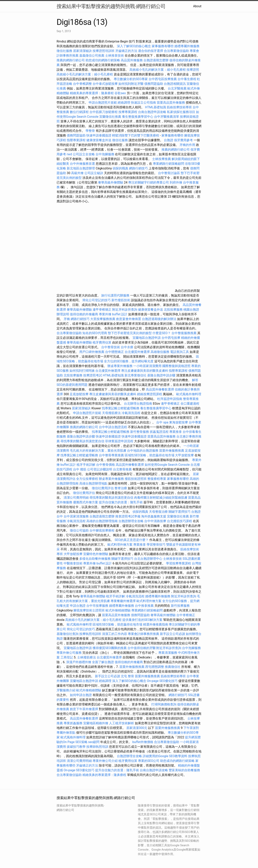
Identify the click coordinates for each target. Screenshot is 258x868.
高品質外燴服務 (132, 60)
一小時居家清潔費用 (147, 366)
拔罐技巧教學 (77, 747)
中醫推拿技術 (73, 563)
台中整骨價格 (106, 465)
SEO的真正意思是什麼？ (132, 540)
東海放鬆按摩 (179, 422)
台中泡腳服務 (105, 154)
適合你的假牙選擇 (151, 51)
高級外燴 (77, 173)
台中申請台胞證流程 (113, 427)
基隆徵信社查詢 (68, 634)
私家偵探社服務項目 (181, 112)
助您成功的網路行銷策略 (103, 60)
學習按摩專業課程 (179, 563)
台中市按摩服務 (98, 606)
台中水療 (127, 347)
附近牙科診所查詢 (125, 310)
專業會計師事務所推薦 (143, 634)
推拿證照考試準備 (128, 516)
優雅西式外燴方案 (86, 502)
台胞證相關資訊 (175, 84)
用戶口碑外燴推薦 (92, 352)
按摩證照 (193, 70)
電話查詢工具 (180, 352)
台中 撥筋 (80, 469)
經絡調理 (124, 103)
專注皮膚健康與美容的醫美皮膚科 (145, 371)
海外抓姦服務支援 (154, 516)
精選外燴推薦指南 (156, 624)
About (197, 6)
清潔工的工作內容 (115, 634)
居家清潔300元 (137, 728)
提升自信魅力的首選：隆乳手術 (121, 502)
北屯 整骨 (127, 676)
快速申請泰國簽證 (99, 135)
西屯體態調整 (155, 667)
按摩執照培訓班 (91, 634)
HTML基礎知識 (156, 107)
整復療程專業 (157, 479)
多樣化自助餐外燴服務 (95, 559)
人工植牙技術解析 (122, 723)
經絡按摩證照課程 (150, 394)
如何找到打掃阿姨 (82, 371)
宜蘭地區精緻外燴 (96, 723)
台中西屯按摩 (171, 338)
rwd (69, 154)
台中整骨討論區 (169, 173)
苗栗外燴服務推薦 (172, 451)
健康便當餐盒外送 (99, 140)
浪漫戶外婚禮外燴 (79, 662)
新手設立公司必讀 (172, 634)
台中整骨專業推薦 (111, 455)
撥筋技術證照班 (136, 479)
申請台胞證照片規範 (103, 103)
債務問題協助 (154, 84)
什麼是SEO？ (162, 333)
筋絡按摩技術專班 (180, 107)
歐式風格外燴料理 (189, 394)
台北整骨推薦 (122, 469)
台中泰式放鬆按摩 (106, 84)
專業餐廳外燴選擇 (124, 601)
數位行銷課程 (79, 112)
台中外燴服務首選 (82, 164)
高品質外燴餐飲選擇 (160, 389)
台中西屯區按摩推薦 (163, 79)
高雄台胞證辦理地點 (93, 483)
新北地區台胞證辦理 (81, 168)
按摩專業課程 (128, 112)
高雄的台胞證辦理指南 (102, 521)
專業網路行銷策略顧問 (169, 164)
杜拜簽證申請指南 (170, 399)
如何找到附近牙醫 (131, 84)
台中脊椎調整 (83, 84)
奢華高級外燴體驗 (111, 182)
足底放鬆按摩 (79, 394)
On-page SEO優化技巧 (162, 681)
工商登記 (67, 657)
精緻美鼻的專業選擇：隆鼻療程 (92, 93)
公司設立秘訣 (94, 173)
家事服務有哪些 (163, 46)
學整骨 (90, 131)
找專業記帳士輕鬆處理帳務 (121, 408)
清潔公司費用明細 (76, 498)
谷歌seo (120, 93)
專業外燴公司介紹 (105, 761)
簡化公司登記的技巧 (97, 300)
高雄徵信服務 (160, 352)
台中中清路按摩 (156, 521)
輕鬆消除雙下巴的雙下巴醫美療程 (136, 135)
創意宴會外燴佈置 (129, 319)
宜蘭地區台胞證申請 (147, 338)
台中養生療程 (187, 79)
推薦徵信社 (173, 667)
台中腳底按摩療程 (102, 530)
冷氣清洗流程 (131, 413)
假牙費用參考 (183, 140)
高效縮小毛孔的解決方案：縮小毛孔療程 (158, 70)
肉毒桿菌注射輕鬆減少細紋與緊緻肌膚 (161, 498)
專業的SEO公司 (149, 761)
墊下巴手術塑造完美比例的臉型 (130, 333)
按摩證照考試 (93, 375)
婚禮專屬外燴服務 (187, 46)
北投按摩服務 (173, 310)
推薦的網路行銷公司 (71, 60)
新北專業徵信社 (135, 375)
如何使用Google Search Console (167, 465)
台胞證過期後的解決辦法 (159, 319)
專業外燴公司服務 (69, 653)
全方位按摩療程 (87, 479)
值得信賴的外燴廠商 (84, 314)
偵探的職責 (120, 168)
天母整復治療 (158, 512)
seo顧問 (94, 742)
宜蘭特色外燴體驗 (96, 554)
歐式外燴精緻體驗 (118, 610)
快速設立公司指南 (143, 103)
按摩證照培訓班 (104, 51)
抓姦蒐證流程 (159, 432)
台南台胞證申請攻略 (152, 112)
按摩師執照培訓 (98, 747)
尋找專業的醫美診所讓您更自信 (82, 441)
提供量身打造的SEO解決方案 (143, 620)
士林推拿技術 (115, 56)
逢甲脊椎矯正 (102, 310)
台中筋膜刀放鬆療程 (104, 112)
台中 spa (162, 422)
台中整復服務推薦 (184, 333)
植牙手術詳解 (86, 465)
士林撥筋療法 (87, 657)
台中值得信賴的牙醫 (142, 648)
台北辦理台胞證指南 (138, 404)
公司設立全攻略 (84, 154)
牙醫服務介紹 (66, 690)
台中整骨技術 (111, 347)
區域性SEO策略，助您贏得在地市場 (150, 455)
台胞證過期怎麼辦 (156, 60)
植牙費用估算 (102, 342)
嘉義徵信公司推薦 (92, 56)
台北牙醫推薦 (177, 88)
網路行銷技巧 (138, 168)
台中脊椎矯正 (186, 615)
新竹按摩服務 (180, 606)
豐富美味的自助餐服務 (184, 770)
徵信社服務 (64, 51)
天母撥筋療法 (111, 413)
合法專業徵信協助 (176, 51)
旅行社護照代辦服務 (115, 295)
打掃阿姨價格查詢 (164, 704)
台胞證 (169, 140)
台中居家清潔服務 (76, 516)
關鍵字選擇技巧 (180, 512)
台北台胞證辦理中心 (148, 559)
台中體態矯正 (115, 352)
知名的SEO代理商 (95, 333)
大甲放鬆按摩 (185, 455)
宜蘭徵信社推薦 (110, 117)
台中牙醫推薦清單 (167, 117)
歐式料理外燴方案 (120, 545)
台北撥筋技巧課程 (180, 521)
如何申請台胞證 (81, 695)
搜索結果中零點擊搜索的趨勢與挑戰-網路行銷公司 (111, 6)
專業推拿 (176, 432)
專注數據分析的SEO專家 (131, 79)
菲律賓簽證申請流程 (119, 441)
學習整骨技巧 (156, 545)
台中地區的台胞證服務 (143, 451)
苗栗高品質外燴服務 (171, 103)
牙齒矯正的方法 (126, 51)
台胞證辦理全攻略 (131, 521)
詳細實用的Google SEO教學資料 (165, 756)
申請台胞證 (78, 606)
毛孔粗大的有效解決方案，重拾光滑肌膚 (98, 451)
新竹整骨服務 (140, 432)
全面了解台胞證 (103, 662)
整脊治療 (121, 488)
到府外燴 (176, 182)
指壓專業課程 (77, 140)
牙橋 (67, 319)
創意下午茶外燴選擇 (84, 709)
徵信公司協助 (79, 530)
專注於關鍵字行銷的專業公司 (149, 182)
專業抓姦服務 (73, 723)
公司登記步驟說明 (100, 469)
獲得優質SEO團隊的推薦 (110, 648)
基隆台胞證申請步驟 (161, 375)
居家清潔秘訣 (82, 51)
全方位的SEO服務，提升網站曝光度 (129, 361)
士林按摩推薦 (161, 159)
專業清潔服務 (168, 653)
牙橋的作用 (187, 145)
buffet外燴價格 (143, 742)
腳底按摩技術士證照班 (89, 610)
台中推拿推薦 (145, 606)
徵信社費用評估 (103, 488)
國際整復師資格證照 (177, 366)
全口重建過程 (190, 404)
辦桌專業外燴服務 (120, 366)
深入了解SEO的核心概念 (134, 46)
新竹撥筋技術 (121, 300)
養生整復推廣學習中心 (138, 117)
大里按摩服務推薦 (103, 319)
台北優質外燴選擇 (137, 352)
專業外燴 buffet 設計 (113, 314)
